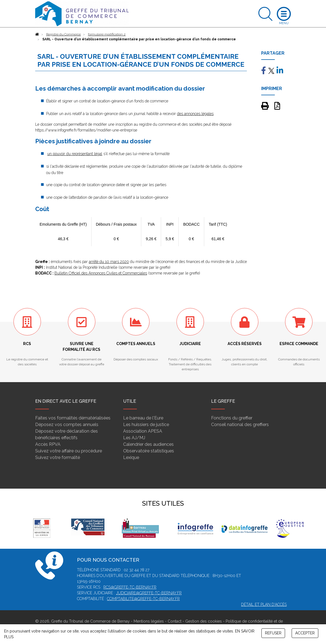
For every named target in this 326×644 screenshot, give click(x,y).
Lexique (131, 457)
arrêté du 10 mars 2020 (109, 262)
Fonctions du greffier (232, 418)
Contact (175, 621)
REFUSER (273, 633)
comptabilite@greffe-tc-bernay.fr (143, 599)
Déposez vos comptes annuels (67, 425)
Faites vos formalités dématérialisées (73, 418)
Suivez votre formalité (58, 457)
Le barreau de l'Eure (143, 418)
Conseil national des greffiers (240, 425)
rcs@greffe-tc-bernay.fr (130, 587)
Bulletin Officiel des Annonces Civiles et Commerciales (101, 273)
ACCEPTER (305, 633)
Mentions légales (149, 621)
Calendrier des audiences (148, 444)
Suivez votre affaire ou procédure (69, 451)
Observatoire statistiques (149, 451)
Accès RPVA (48, 444)
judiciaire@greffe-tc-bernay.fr (149, 593)
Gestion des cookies (204, 621)
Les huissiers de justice (146, 425)
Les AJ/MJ (134, 438)
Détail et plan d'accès (264, 604)
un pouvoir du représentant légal (75, 154)
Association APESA (143, 431)
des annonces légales (195, 114)
